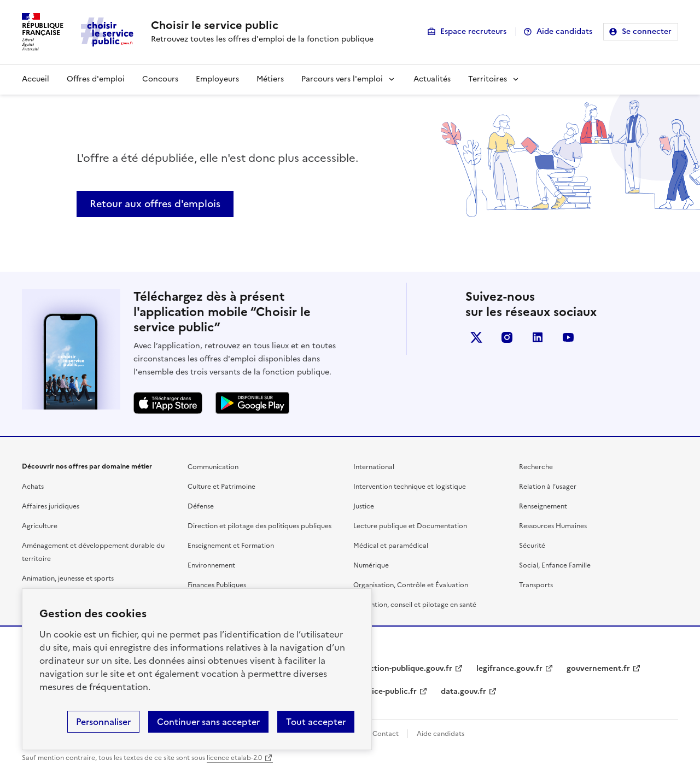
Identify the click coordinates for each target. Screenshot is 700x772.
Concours (160, 79)
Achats (33, 487)
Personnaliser (103, 722)
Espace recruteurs (473, 31)
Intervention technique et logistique (410, 487)
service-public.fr (387, 691)
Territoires (488, 79)
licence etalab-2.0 (234, 758)
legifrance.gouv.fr (509, 668)
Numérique (371, 565)
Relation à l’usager (548, 487)
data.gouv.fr (463, 691)
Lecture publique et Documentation (410, 526)
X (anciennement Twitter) (476, 337)
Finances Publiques (217, 585)
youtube (568, 337)
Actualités (432, 79)
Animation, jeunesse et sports (68, 578)
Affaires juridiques (51, 506)
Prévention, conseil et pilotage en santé (415, 605)
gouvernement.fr (598, 668)
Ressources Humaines (553, 526)
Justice (364, 506)
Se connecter (647, 31)
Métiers (270, 79)
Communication (213, 467)
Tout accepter (316, 722)
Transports (536, 585)
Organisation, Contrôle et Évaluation (411, 585)
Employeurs (217, 79)
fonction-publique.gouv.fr (404, 668)
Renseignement (543, 506)
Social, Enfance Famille (555, 565)
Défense (201, 506)
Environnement (211, 565)
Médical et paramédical (391, 546)
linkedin (538, 337)
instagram (507, 337)
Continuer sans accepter (208, 722)
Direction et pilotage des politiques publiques (259, 526)
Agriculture (40, 526)
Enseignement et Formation (231, 546)
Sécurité (532, 546)
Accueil (36, 79)
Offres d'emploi (96, 79)
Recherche (536, 467)
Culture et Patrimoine (221, 487)
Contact (386, 734)
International (374, 467)
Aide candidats (564, 31)
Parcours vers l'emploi (342, 79)
